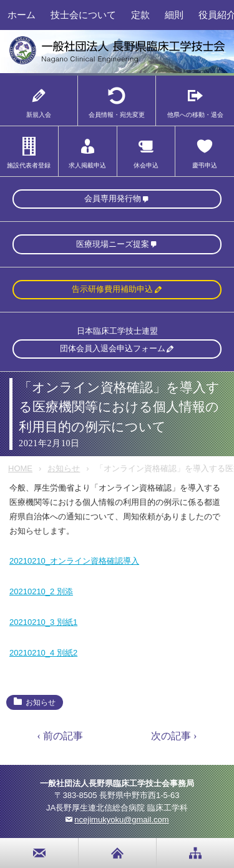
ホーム (22, 15)
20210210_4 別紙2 (43, 653)
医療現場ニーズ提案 (113, 244)
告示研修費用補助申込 (112, 289)
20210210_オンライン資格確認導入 (74, 561)
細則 (174, 15)
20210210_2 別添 (41, 591)
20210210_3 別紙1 (43, 622)
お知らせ (64, 468)
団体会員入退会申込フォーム (113, 348)
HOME (20, 468)
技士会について (83, 15)
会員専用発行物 (113, 198)
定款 (140, 15)
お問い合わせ (39, 853)
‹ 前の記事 (60, 736)
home (117, 853)
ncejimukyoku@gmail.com (121, 820)
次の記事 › (174, 736)
